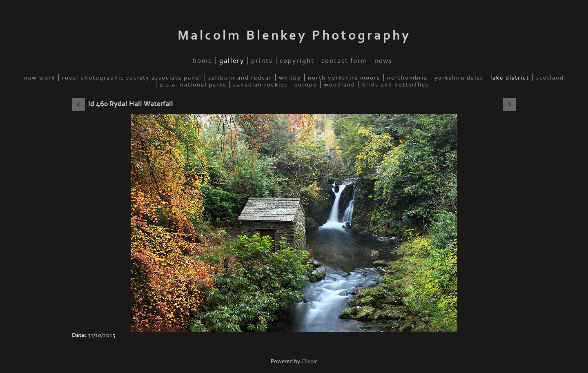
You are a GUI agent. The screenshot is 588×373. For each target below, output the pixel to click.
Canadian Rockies (260, 85)
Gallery (232, 61)
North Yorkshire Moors (344, 78)
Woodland (340, 85)
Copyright (297, 61)
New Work (40, 78)
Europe (306, 85)
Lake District (510, 78)
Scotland (550, 78)
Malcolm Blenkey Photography (294, 36)
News (383, 61)
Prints (262, 61)
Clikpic (310, 361)
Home (203, 61)
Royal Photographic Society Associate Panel (132, 78)
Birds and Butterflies (395, 85)
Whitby (290, 78)
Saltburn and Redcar (240, 78)
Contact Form (344, 61)
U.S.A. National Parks (193, 85)
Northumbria (407, 78)
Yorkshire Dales (459, 78)
